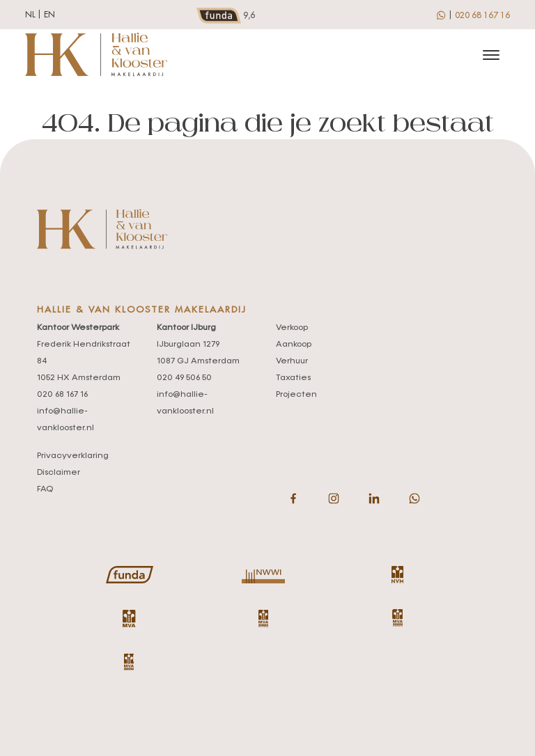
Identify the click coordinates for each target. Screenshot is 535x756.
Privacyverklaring (73, 456)
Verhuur (292, 361)
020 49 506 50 (184, 378)
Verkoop (292, 328)
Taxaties (293, 378)
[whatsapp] (442, 15)
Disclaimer (59, 473)
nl (30, 15)
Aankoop (294, 345)
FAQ (45, 489)
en (49, 15)
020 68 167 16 (482, 15)
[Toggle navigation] (491, 55)
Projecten (296, 395)
